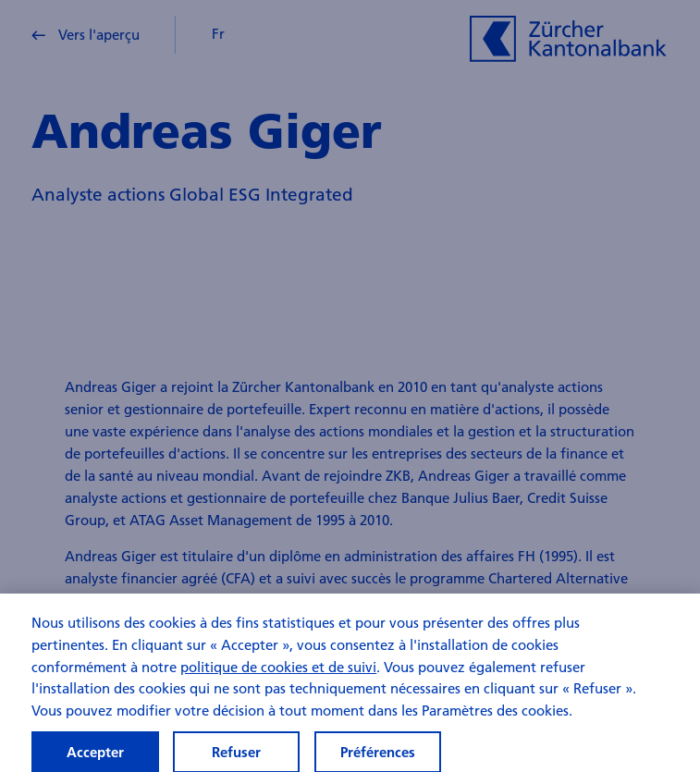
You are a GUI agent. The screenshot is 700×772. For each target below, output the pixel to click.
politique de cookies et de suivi (278, 673)
